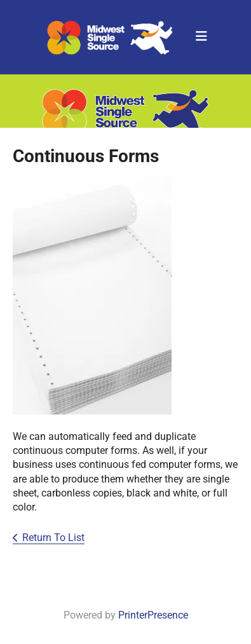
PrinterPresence (153, 615)
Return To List (53, 538)
